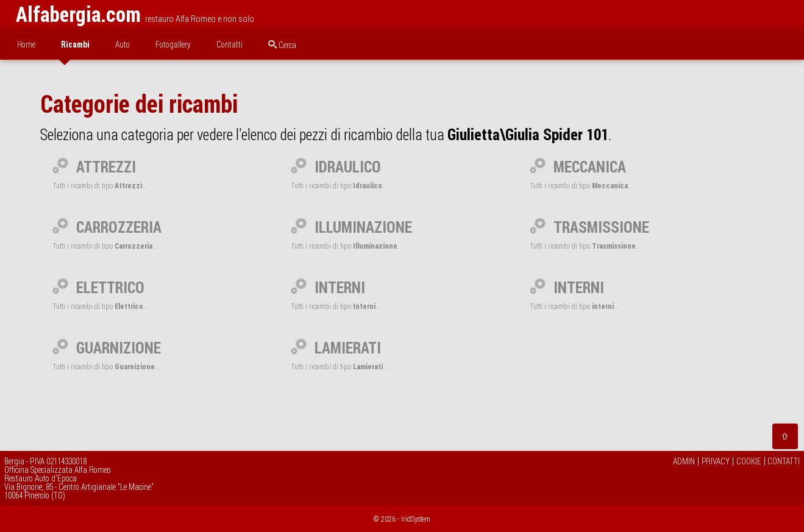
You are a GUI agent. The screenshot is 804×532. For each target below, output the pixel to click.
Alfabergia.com (78, 14)
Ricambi (75, 44)
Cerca (282, 45)
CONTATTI (784, 461)
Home (26, 44)
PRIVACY (716, 461)
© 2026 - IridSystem (402, 519)
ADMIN (684, 461)
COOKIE (749, 461)
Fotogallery (173, 44)
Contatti (229, 44)
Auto (123, 44)
